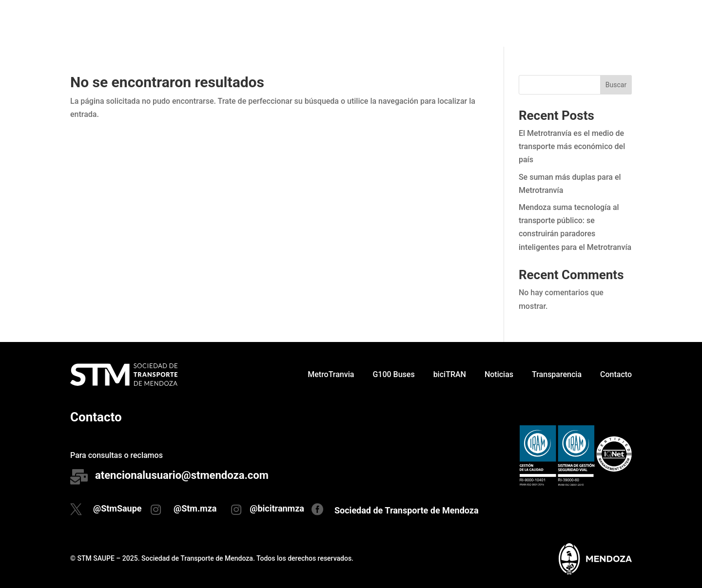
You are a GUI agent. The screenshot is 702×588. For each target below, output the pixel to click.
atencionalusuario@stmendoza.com (182, 475)
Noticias (499, 23)
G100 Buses (393, 23)
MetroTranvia (331, 23)
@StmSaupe (117, 508)
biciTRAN (450, 23)
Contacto (616, 23)
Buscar (616, 85)
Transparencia (557, 23)
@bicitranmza (277, 508)
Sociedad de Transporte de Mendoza (407, 510)
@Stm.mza (195, 508)
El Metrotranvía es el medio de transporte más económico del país (572, 146)
